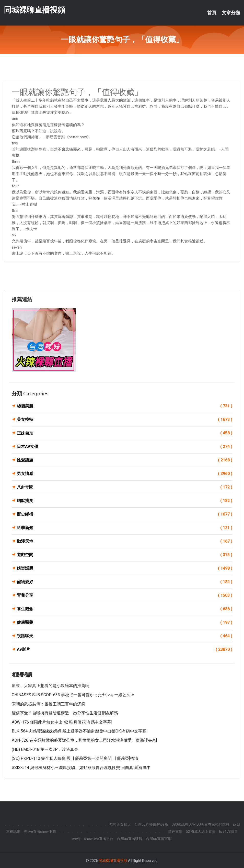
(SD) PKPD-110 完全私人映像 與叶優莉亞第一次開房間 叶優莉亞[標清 (75, 758)
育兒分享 (125, 595)
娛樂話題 (125, 568)
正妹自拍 (125, 433)
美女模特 (125, 420)
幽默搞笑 (125, 501)
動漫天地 (125, 541)
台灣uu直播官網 (159, 839)
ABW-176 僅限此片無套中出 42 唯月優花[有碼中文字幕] (62, 722)
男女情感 (125, 474)
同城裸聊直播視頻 (34, 10)
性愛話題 (125, 460)
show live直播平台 (99, 839)
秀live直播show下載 (40, 832)
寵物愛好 (125, 582)
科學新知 (125, 528)
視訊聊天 (125, 636)
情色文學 (175, 832)
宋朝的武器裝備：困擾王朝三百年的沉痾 (49, 704)
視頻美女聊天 (120, 824)
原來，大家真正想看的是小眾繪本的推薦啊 (51, 686)
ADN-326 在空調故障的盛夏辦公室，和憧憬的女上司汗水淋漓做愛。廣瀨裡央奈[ (84, 740)
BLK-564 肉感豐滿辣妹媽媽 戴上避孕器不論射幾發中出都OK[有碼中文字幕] (80, 731)
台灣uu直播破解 (130, 839)
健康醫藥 (125, 622)
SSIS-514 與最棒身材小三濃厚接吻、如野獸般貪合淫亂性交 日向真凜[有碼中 (81, 768)
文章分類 (231, 13)
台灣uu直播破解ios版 (151, 824)
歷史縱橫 (125, 514)
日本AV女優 (125, 447)
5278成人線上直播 (201, 832)
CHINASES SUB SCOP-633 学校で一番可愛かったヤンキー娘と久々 (73, 695)
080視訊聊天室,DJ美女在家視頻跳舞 (201, 824)
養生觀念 (125, 609)
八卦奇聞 (125, 487)
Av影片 (125, 650)
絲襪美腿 (125, 406)
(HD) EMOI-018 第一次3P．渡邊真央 (45, 749)
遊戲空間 (125, 555)
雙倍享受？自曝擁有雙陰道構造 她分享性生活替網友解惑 (65, 713)
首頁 (212, 13)
